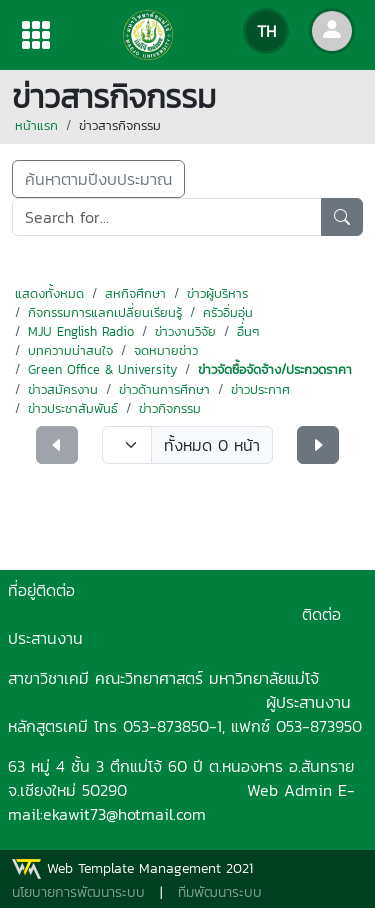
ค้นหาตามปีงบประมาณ (98, 179)
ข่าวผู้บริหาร (217, 293)
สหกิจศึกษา (135, 293)
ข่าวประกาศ (260, 389)
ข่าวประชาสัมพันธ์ (73, 408)
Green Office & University (102, 369)
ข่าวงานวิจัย (185, 331)
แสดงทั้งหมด (49, 293)
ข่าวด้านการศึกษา (164, 389)
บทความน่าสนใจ (70, 350)
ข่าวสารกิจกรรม (120, 125)
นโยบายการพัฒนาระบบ (78, 892)
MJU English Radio (81, 331)
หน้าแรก (36, 125)
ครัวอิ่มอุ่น (228, 312)
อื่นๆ (248, 331)
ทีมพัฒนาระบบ (220, 892)
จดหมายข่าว (166, 350)
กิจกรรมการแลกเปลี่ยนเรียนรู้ (105, 312)
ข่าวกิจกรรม (170, 408)
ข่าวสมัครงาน (63, 389)
